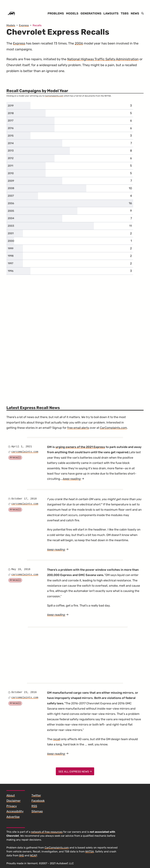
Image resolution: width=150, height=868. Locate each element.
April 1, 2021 (22, 447)
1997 (10, 263)
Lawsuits (111, 13)
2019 (11, 106)
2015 (11, 136)
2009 (11, 181)
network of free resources (47, 832)
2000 (11, 241)
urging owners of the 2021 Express (80, 447)
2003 (11, 226)
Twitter (36, 795)
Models (72, 13)
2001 (11, 233)
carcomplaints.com (25, 452)
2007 (11, 196)
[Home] (11, 13)
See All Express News (75, 772)
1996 (11, 271)
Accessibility (15, 811)
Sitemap (37, 811)
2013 (11, 151)
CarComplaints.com (54, 96)
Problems (56, 13)
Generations (91, 13)
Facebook (38, 801)
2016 (11, 128)
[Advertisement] (78, 651)
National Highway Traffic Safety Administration (103, 59)
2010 (11, 173)
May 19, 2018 (21, 569)
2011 (10, 166)
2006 (79, 43)
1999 (11, 248)
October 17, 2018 (24, 499)
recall (57, 739)
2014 (11, 143)
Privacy (12, 806)
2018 (11, 113)
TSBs (125, 13)
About (11, 795)
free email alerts (78, 428)
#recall (15, 458)
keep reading (73, 479)
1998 (11, 256)
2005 (11, 211)
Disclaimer (14, 801)
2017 (11, 121)
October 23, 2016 (24, 692)
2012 (11, 158)
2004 (11, 218)
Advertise (13, 817)
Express (19, 43)
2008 (11, 188)
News (135, 13)
